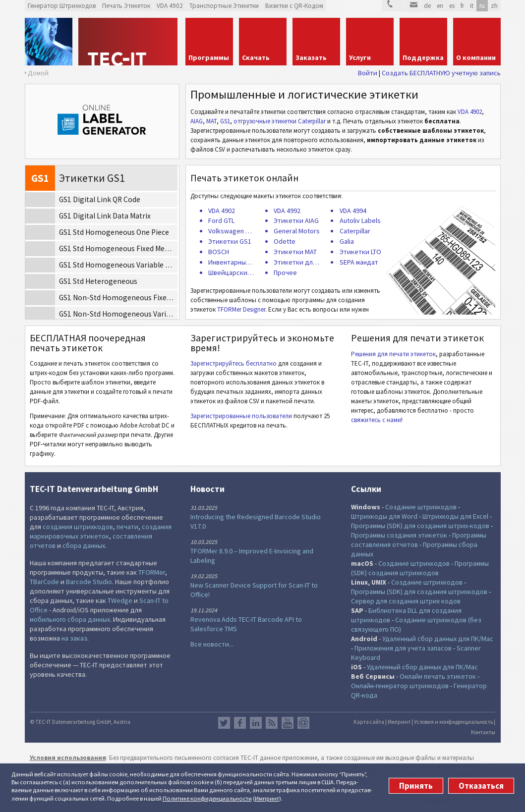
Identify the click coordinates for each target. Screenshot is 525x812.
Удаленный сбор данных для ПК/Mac (438, 639)
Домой (38, 73)
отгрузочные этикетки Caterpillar (280, 121)
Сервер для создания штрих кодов (406, 601)
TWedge (120, 600)
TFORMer (152, 572)
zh (494, 6)
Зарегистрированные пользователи (241, 416)
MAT (211, 121)
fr (462, 6)
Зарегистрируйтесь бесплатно (233, 363)
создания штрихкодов (78, 527)
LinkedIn (256, 723)
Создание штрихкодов (421, 507)
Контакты (483, 732)
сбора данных (84, 545)
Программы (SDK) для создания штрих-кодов (420, 526)
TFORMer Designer (241, 309)
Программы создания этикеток (399, 535)
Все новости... (212, 644)
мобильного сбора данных (70, 619)
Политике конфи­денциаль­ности (207, 798)
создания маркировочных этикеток (101, 531)
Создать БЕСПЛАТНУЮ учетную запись (441, 73)
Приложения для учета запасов (403, 648)
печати (127, 527)
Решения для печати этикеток (393, 354)
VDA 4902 (470, 112)
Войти (368, 73)
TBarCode (44, 582)
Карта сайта (369, 722)
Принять (416, 786)
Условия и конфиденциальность (453, 722)
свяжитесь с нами (376, 420)
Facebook (240, 723)
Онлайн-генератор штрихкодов (400, 686)
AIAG (197, 121)
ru (482, 6)
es (452, 6)
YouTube (288, 723)
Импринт (267, 798)
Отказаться (481, 786)
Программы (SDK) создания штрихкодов (420, 568)
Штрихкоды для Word (384, 516)
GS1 (225, 121)
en (440, 6)
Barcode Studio (89, 582)
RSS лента (272, 723)
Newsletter (303, 723)
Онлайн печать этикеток (438, 676)
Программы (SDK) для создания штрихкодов (419, 592)
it (472, 6)
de (427, 6)
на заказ (74, 638)
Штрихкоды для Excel (455, 516)
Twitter (224, 723)
